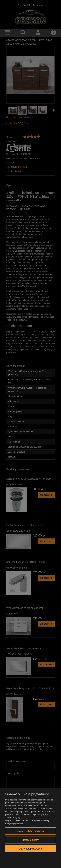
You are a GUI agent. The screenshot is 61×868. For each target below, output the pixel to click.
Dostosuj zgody (31, 840)
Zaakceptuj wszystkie (30, 849)
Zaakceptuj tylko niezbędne (30, 831)
